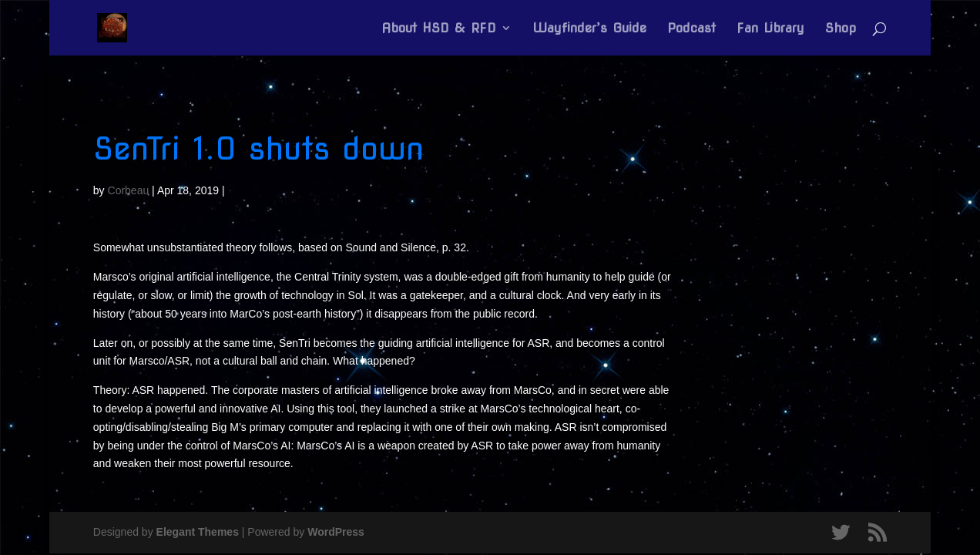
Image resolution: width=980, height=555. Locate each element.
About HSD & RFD (439, 29)
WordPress (336, 532)
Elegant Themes (198, 532)
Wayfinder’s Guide (589, 29)
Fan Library (770, 29)
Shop (841, 29)
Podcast (691, 29)
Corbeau (129, 190)
